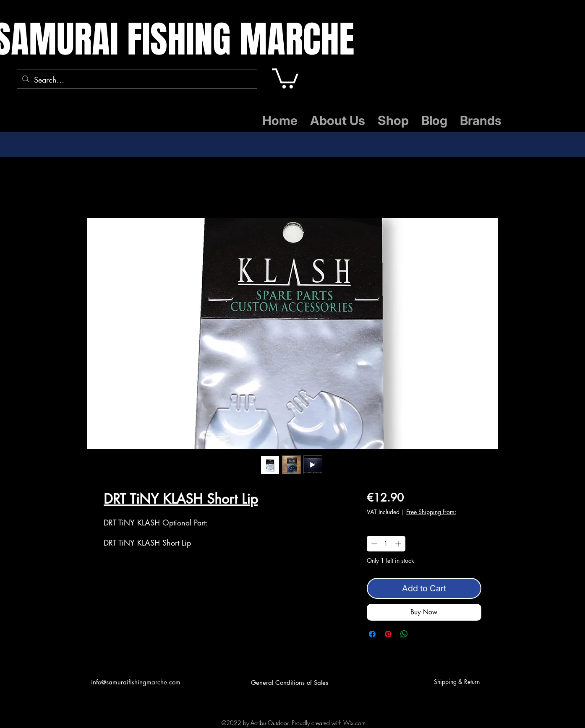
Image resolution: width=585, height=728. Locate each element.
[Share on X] (420, 634)
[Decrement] (373, 544)
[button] (285, 77)
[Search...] (137, 80)
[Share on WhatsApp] (404, 634)
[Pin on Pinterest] (388, 634)
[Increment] (399, 544)
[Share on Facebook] (372, 634)
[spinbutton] (386, 544)
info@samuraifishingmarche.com (136, 682)
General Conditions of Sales (290, 682)
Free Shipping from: (431, 512)
